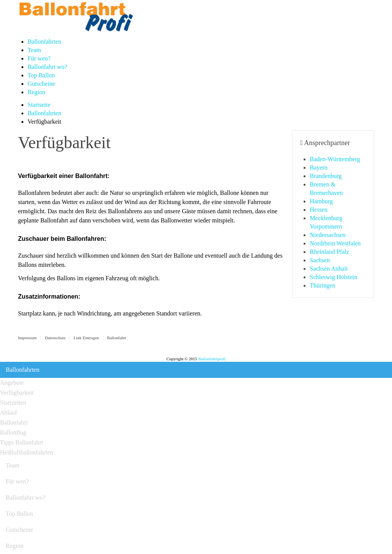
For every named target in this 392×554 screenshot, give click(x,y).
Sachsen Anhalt (329, 269)
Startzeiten (13, 403)
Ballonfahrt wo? (47, 67)
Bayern (318, 168)
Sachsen (320, 260)
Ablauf (8, 413)
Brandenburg (326, 176)
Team (34, 50)
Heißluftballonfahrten (27, 452)
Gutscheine (41, 84)
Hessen (318, 210)
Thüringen (323, 285)
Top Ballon (41, 75)
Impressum (27, 338)
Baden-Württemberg (335, 159)
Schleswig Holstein (333, 277)
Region (36, 92)
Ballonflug (13, 432)
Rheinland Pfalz (329, 252)
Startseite (39, 105)
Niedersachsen (327, 235)
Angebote (12, 383)
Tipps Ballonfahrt (22, 442)
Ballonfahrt (117, 338)
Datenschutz (55, 338)
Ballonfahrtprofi (212, 359)
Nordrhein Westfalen (335, 243)
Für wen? (39, 58)
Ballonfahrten (44, 42)
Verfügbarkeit (17, 393)
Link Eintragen (86, 338)
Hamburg (321, 201)
